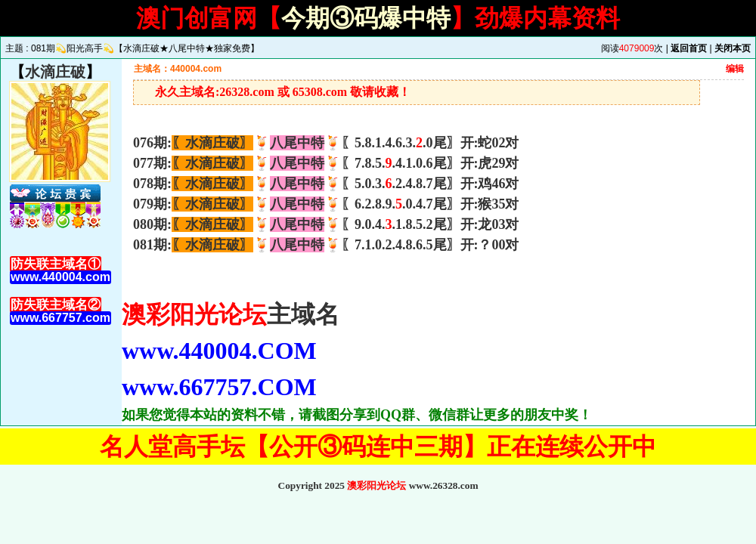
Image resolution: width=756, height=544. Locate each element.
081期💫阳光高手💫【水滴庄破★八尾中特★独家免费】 (145, 48)
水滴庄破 (55, 72)
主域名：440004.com (178, 69)
